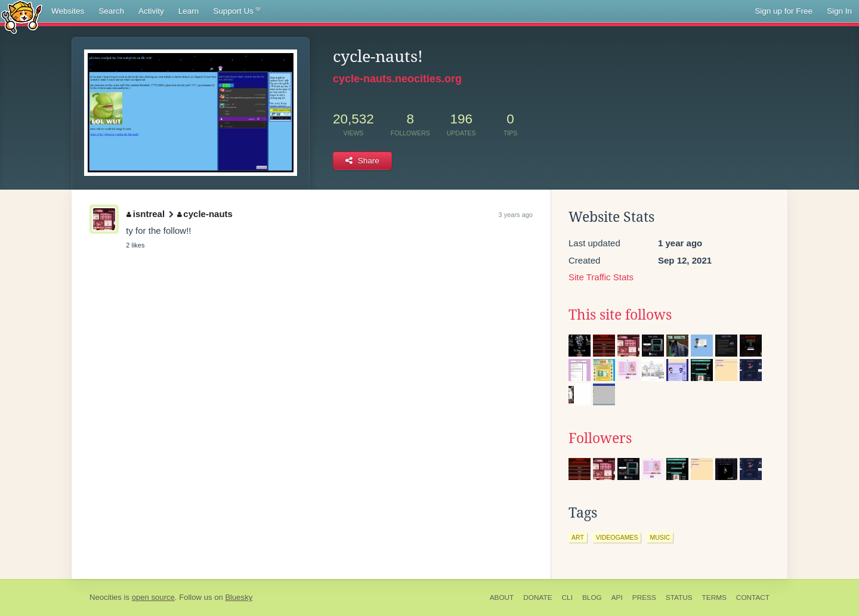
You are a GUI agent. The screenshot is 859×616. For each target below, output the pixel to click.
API (617, 598)
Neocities (106, 597)
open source (153, 597)
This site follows (620, 315)
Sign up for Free (784, 11)
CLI (567, 598)
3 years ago (516, 215)
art (578, 537)
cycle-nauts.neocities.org (397, 79)
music (660, 537)
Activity (151, 11)
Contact (753, 598)
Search (111, 11)
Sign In (839, 11)
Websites (68, 11)
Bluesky (239, 597)
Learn (189, 11)
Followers (600, 438)
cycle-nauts (205, 214)
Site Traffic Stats (601, 277)
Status (679, 598)
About (502, 598)
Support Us (237, 11)
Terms (714, 598)
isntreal (146, 214)
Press (644, 598)
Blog (592, 598)
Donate (537, 598)
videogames (617, 537)
